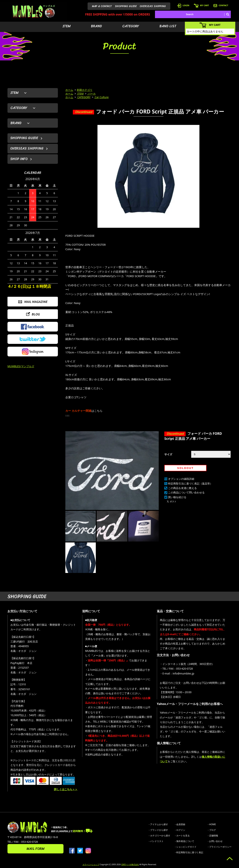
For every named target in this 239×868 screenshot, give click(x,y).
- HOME (212, 824)
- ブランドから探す (158, 830)
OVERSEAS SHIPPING (153, 6)
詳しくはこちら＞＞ (66, 789)
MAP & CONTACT (102, 6)
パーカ (91, 94)
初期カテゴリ (85, 90)
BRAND (96, 26)
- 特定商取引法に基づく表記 (189, 852)
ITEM (67, 26)
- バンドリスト (156, 841)
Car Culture (101, 97)
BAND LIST (168, 26)
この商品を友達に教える (182, 488)
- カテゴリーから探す (160, 836)
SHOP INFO (19, 159)
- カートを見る (182, 836)
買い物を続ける (177, 497)
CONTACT (221, 5)
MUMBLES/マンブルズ (21, 366)
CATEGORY (131, 26)
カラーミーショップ (91, 864)
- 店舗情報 (213, 836)
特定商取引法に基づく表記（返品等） (190, 483)
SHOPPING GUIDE (126, 6)
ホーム (69, 90)
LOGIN (183, 5)
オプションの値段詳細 (181, 479)
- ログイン (180, 830)
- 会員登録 (180, 824)
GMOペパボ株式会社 (130, 864)
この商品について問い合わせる (186, 492)
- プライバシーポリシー (220, 847)
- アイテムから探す (158, 824)
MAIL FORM (35, 849)
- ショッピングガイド (186, 847)
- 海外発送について (185, 841)
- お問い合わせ (215, 841)
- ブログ (212, 830)
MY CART (201, 5)
